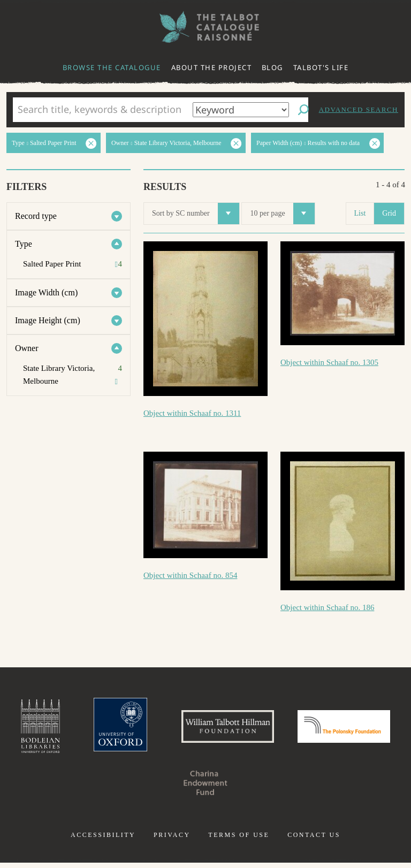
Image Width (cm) (46, 292)
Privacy (172, 840)
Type (24, 244)
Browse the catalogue (112, 67)
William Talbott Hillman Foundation (280, 729)
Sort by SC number (196, 214)
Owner (27, 348)
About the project (212, 67)
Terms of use (239, 840)
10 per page (282, 214)
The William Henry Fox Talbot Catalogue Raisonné (205, 27)
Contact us (314, 840)
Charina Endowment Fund (260, 788)
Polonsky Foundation (151, 788)
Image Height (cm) (48, 320)
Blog (272, 67)
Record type (36, 216)
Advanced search (359, 109)
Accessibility (103, 840)
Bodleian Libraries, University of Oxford (78, 729)
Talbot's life (321, 67)
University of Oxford (163, 729)
